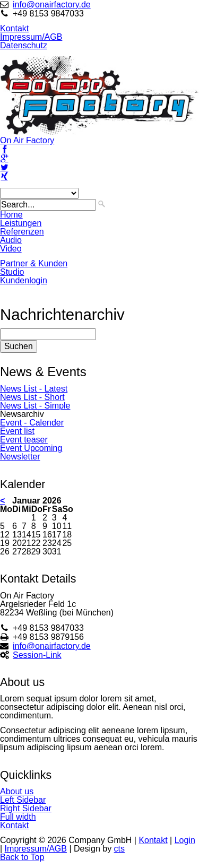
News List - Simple (35, 406)
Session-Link (37, 655)
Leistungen (21, 223)
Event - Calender (32, 423)
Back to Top (22, 857)
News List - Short (32, 397)
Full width (18, 817)
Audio (11, 240)
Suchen (19, 346)
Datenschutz (24, 45)
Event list (17, 431)
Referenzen (22, 232)
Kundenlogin (24, 280)
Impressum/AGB (31, 37)
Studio (12, 272)
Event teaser (24, 440)
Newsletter (20, 457)
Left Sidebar (23, 800)
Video (11, 249)
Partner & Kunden (34, 263)
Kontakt (14, 28)
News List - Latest (34, 389)
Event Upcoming (31, 448)
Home (11, 215)
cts (119, 849)
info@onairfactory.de (52, 5)
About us (17, 791)
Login (185, 840)
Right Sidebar (26, 808)
